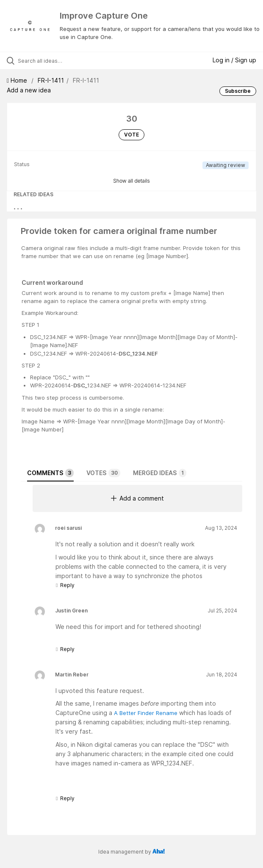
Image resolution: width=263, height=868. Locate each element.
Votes (103, 473)
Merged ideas (160, 473)
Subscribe (238, 91)
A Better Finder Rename (146, 713)
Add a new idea (29, 90)
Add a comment (137, 498)
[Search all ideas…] (66, 61)
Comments (50, 473)
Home (18, 80)
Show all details (131, 181)
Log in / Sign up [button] (234, 60)
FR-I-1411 (51, 80)
